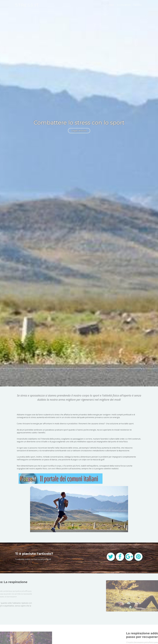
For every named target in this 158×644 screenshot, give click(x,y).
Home (111, 5)
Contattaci (138, 5)
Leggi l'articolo (79, 131)
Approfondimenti (124, 5)
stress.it (27, 5)
